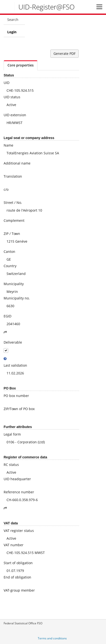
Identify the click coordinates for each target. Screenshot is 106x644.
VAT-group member (19, 590)
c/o (6, 189)
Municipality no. (17, 298)
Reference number (19, 492)
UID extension (15, 115)
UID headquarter (17, 479)
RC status (11, 465)
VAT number (14, 545)
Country (10, 266)
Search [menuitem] (13, 20)
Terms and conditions (52, 638)
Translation (13, 176)
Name (8, 145)
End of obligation (17, 577)
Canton (9, 252)
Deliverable (13, 342)
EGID (8, 316)
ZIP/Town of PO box (19, 409)
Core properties (21, 65)
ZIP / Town (12, 234)
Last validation (15, 365)
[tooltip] (5, 359)
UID (7, 83)
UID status (12, 97)
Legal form (12, 434)
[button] (99, 7)
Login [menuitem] (12, 32)
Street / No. (13, 202)
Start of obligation (18, 563)
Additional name (17, 163)
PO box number (16, 396)
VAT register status (19, 531)
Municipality (14, 284)
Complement (14, 220)
